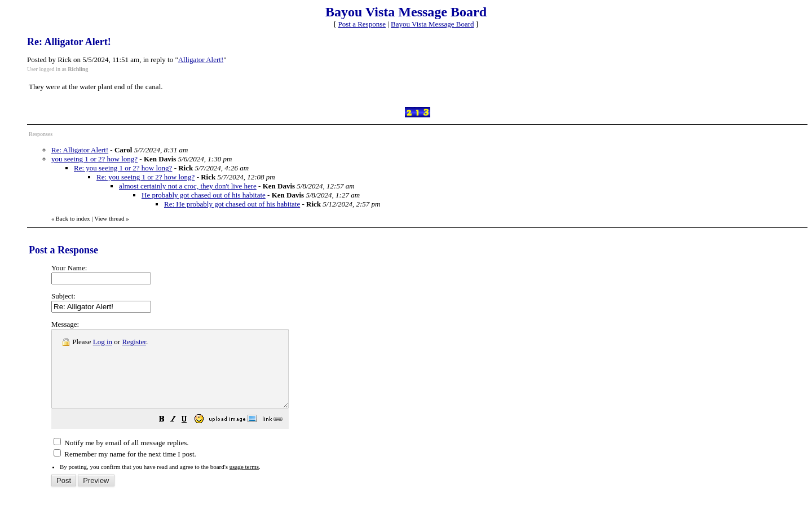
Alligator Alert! (201, 60)
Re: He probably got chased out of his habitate (232, 204)
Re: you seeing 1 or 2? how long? (123, 168)
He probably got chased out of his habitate (204, 195)
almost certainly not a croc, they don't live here (188, 186)
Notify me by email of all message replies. (121, 458)
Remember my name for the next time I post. (125, 469)
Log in (103, 342)
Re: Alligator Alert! (80, 150)
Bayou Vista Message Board (432, 24)
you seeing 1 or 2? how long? (94, 159)
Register (134, 342)
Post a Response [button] (362, 24)
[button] (190, 436)
